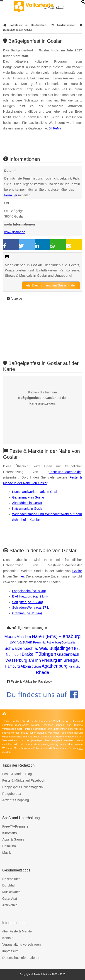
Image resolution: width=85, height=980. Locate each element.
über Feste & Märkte (17, 931)
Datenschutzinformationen (21, 958)
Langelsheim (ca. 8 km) (29, 591)
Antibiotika (10, 905)
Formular (11, 195)
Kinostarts (10, 833)
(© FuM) (55, 128)
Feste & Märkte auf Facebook (24, 780)
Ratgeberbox (12, 794)
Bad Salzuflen (21, 642)
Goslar (77, 571)
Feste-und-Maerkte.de (65, 472)
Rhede (42, 672)
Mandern (24, 637)
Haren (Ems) (45, 636)
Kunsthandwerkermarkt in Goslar (36, 492)
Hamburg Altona (18, 666)
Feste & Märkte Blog (17, 774)
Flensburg (70, 636)
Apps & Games (13, 839)
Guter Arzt (10, 899)
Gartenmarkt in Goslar (28, 497)
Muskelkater (11, 892)
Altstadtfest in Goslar (27, 503)
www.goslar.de (15, 232)
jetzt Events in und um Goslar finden (51, 285)
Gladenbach (68, 654)
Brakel (28, 654)
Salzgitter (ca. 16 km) (28, 602)
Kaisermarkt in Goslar (28, 509)
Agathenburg (55, 666)
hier (21, 576)
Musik (7, 853)
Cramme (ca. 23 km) (27, 613)
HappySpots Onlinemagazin (22, 787)
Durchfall (9, 885)
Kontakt (8, 938)
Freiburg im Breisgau (61, 660)
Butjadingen (61, 648)
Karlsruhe (74, 667)
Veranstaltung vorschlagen (22, 945)
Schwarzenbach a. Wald (26, 648)
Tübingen (46, 654)
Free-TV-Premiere (15, 826)
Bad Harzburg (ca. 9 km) (30, 596)
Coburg (36, 667)
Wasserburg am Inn (23, 660)
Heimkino (9, 846)
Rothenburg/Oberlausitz (61, 643)
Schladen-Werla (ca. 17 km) (32, 608)
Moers (10, 637)
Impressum (10, 951)
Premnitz (39, 642)
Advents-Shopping (16, 800)
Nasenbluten (11, 879)
